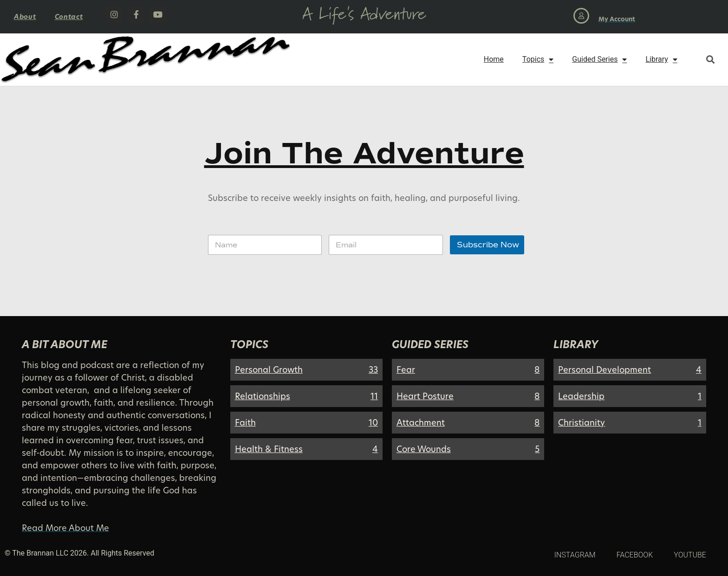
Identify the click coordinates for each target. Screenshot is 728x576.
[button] (710, 60)
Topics (538, 59)
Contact (69, 16)
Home (494, 59)
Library (661, 59)
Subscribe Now (488, 245)
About (25, 16)
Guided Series (599, 59)
